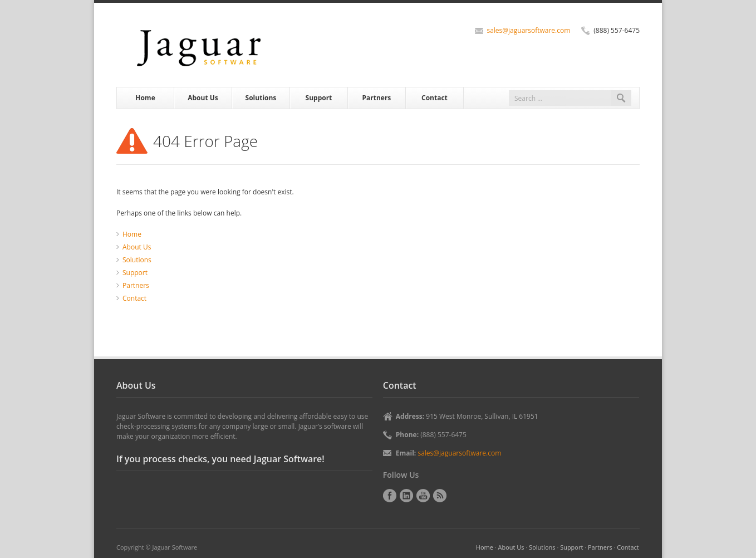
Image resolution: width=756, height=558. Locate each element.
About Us (203, 98)
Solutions (261, 98)
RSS (440, 496)
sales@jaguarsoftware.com (528, 30)
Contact (435, 98)
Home (145, 98)
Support (319, 98)
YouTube (423, 496)
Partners (377, 98)
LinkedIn (406, 496)
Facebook (390, 496)
